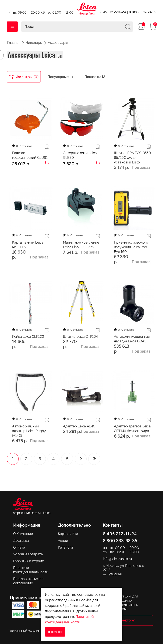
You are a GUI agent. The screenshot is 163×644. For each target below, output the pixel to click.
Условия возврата (28, 554)
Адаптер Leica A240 (79, 426)
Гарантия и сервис (29, 561)
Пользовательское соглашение (28, 581)
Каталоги (65, 547)
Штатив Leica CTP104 (80, 337)
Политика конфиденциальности (31, 570)
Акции (63, 541)
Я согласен (55, 632)
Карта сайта (68, 534)
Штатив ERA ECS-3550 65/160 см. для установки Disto (132, 158)
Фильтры (24, 77)
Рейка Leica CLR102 (28, 337)
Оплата (19, 547)
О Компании (23, 534)
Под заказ (141, 167)
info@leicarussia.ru (117, 559)
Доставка (21, 541)
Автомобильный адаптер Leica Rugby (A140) (29, 431)
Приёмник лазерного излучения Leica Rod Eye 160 (131, 247)
